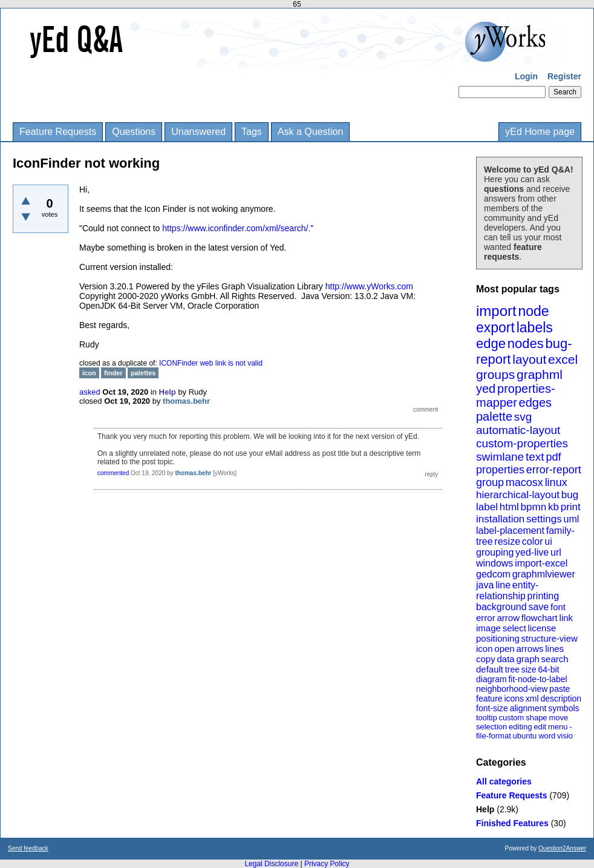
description (561, 699)
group (490, 482)
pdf (553, 457)
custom (511, 718)
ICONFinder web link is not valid (211, 363)
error (486, 618)
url (556, 552)
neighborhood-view (512, 689)
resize (507, 541)
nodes (526, 344)
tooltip (487, 718)
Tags (252, 132)
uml (571, 519)
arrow (508, 618)
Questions (134, 132)
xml (532, 699)
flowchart (540, 618)
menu (558, 727)
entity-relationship (507, 590)
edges (536, 403)
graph (527, 659)
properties (500, 470)
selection (491, 727)
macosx (524, 482)
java (485, 585)
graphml (540, 374)
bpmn (534, 507)
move (558, 718)
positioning (498, 638)
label (487, 507)
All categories (504, 781)
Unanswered (198, 132)
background (501, 607)
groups (495, 374)
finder (113, 373)
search (555, 659)
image (488, 628)
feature (489, 699)
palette (494, 416)
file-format (494, 736)
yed (486, 389)
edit (540, 727)
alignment (528, 708)
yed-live (532, 552)
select (514, 628)
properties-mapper (516, 396)
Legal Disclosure (271, 864)
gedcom (493, 574)
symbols (563, 708)
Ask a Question (311, 132)
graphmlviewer (544, 574)
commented (113, 473)
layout (529, 359)
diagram (491, 679)
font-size (492, 708)
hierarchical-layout (518, 495)
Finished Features (512, 823)
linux (556, 482)
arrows (530, 649)
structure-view (550, 638)
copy (486, 659)
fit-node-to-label (537, 679)
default (490, 669)
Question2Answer (562, 848)
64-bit (548, 669)
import (496, 311)
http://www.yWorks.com (369, 286)
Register (564, 76)
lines (554, 649)
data (505, 659)
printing (543, 596)
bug (570, 495)
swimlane (500, 457)
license (542, 628)
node (533, 311)
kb (553, 507)
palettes (143, 373)
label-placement (510, 531)
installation (500, 519)
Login (526, 76)
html (509, 507)
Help (485, 809)
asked (90, 392)
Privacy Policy (327, 864)
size (529, 669)
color (533, 541)
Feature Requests (58, 132)
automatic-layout (518, 430)
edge (491, 344)
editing (520, 727)
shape (536, 718)
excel (563, 359)
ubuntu (525, 736)
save (538, 607)
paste (560, 689)
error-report (554, 470)
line (503, 585)
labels (535, 327)
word (547, 736)
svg (523, 417)
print (571, 507)
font (558, 607)
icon (485, 649)
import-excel (541, 563)
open (504, 649)
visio (565, 736)
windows (494, 563)
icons (514, 699)
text (535, 457)
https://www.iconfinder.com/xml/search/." (238, 228)
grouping (495, 552)
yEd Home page (540, 132)
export (495, 327)
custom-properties (522, 443)
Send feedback (28, 848)
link (566, 618)
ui (548, 541)
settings (544, 519)
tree (512, 669)
